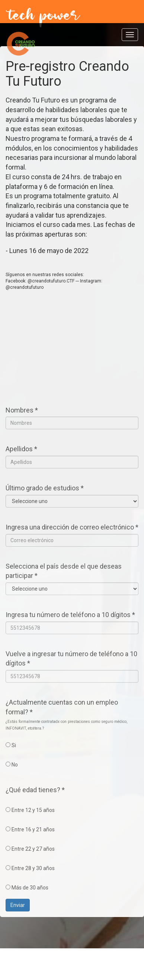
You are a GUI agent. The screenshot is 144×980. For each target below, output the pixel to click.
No (12, 765)
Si (11, 745)
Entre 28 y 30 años (30, 868)
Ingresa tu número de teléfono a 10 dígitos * (70, 615)
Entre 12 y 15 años (30, 810)
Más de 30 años (27, 888)
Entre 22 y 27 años (30, 849)
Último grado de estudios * (45, 488)
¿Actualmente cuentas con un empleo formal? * (62, 707)
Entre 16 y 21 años (30, 829)
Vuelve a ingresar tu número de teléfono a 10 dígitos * (71, 659)
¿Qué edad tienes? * (35, 790)
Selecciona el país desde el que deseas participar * (64, 571)
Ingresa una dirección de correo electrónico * (72, 527)
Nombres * (22, 410)
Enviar (18, 905)
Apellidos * (21, 449)
